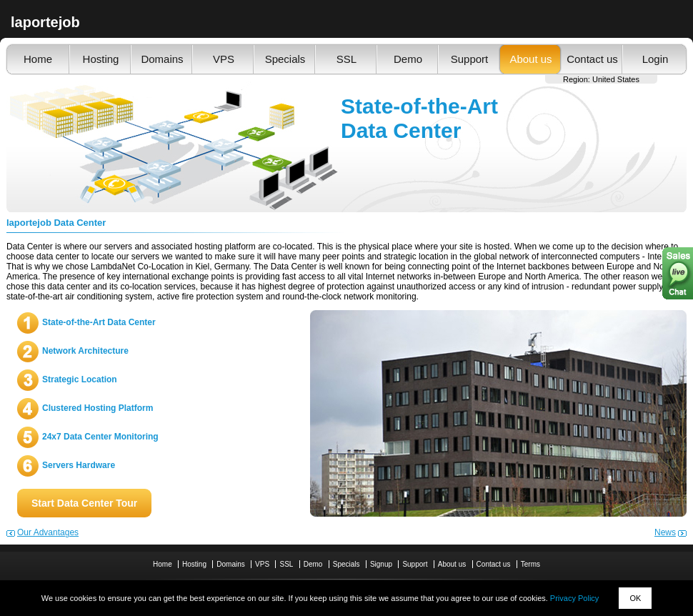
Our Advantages (48, 532)
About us (530, 59)
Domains (162, 59)
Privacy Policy (574, 598)
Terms (530, 564)
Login (655, 59)
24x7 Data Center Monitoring (100, 437)
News (665, 532)
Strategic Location (80, 379)
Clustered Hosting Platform (98, 408)
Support (470, 59)
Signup (381, 564)
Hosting (101, 59)
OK (635, 598)
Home (38, 59)
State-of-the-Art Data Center (99, 322)
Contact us (592, 59)
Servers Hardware (79, 465)
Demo (408, 59)
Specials (285, 59)
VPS (224, 59)
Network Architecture (85, 351)
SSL (346, 59)
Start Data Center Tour (84, 503)
